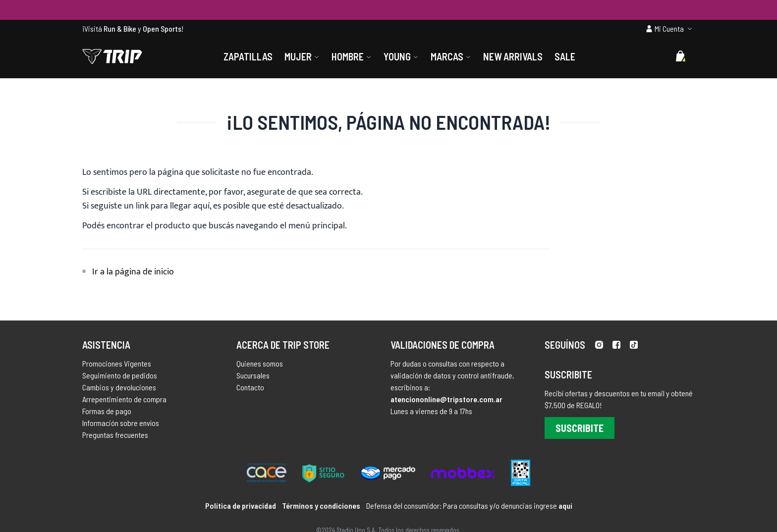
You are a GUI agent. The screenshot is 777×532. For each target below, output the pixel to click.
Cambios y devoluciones (119, 387)
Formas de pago (107, 411)
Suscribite (580, 428)
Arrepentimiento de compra (124, 399)
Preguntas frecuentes (115, 435)
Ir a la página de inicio (133, 272)
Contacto (250, 387)
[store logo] (112, 56)
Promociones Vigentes (117, 363)
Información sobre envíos (121, 423)
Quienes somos (260, 363)
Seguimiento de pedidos (120, 375)
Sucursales (253, 375)
